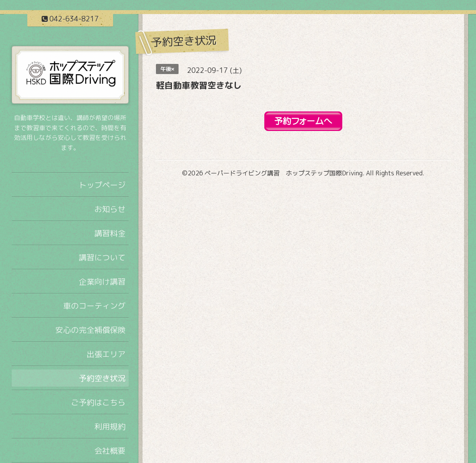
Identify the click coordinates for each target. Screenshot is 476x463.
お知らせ (110, 209)
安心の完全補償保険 (90, 330)
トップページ (102, 185)
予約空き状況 (102, 378)
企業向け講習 (102, 281)
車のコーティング (94, 306)
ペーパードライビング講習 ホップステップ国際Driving (284, 173)
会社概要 (110, 451)
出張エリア (106, 354)
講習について (102, 257)
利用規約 (110, 426)
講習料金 (110, 233)
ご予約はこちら (98, 402)
